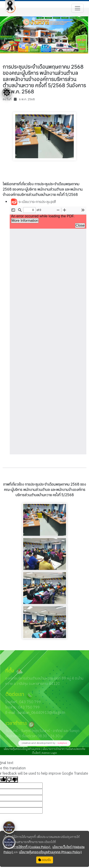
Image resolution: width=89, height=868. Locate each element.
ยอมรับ (45, 860)
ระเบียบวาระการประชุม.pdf (33, 202)
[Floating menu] (7, 93)
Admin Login (49, 753)
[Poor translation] (12, 779)
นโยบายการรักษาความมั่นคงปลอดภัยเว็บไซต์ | (59, 751)
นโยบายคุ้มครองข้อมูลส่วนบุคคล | (23, 749)
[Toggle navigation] (78, 8)
